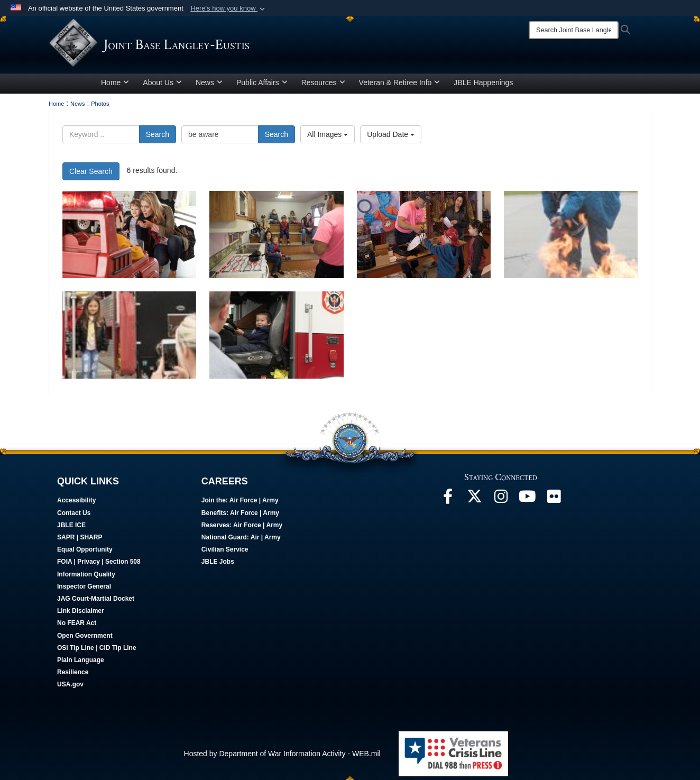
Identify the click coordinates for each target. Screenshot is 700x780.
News (209, 86)
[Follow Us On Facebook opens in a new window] (448, 503)
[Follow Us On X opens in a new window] (474, 503)
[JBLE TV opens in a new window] (527, 503)
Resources (323, 86)
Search (158, 138)
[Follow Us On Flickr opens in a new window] (554, 503)
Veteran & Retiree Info (400, 86)
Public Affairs (262, 86)
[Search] (574, 30)
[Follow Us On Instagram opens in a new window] (501, 503)
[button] (229, 8)
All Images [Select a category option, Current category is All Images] (328, 138)
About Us (162, 86)
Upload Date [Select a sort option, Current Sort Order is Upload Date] (391, 138)
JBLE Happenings (483, 86)
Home (115, 86)
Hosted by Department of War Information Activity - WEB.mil (282, 757)
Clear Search (91, 175)
